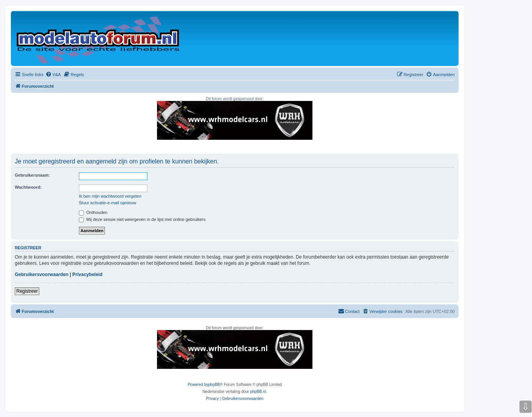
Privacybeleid (87, 275)
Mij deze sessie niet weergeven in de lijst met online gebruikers (142, 219)
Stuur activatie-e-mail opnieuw (107, 203)
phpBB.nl (258, 392)
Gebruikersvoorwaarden (42, 275)
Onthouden (93, 212)
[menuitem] (53, 75)
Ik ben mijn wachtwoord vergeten (110, 196)
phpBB (214, 385)
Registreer (27, 291)
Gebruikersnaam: (32, 175)
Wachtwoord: (28, 187)
